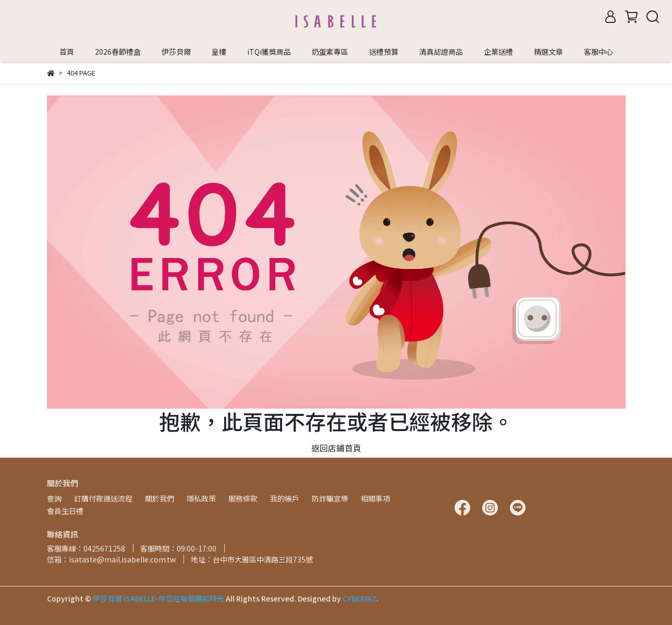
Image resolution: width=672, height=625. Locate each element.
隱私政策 (201, 498)
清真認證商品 (441, 52)
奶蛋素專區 (330, 52)
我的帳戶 (285, 498)
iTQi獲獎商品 (269, 52)
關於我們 (160, 498)
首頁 (67, 52)
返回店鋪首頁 (336, 448)
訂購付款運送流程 (103, 498)
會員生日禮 (65, 511)
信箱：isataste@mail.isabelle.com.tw (111, 559)
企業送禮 (498, 52)
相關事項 (375, 498)
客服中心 (598, 52)
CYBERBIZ (359, 598)
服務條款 (243, 498)
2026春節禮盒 (118, 52)
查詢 (54, 498)
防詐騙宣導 (330, 498)
